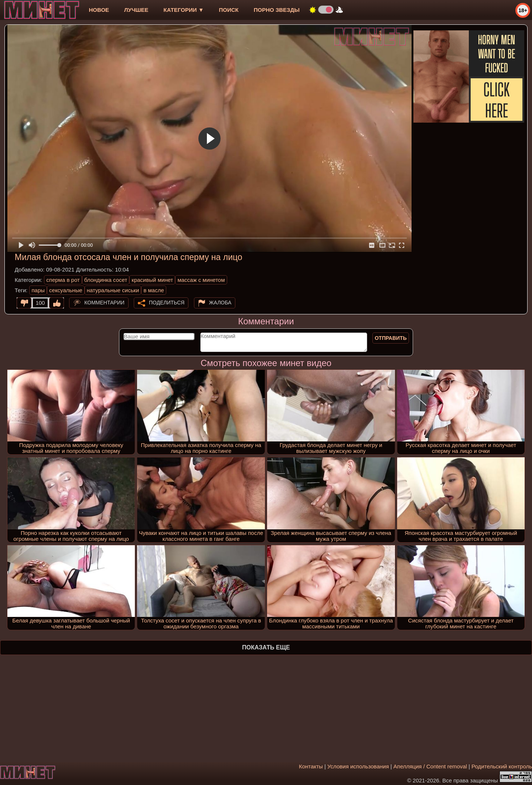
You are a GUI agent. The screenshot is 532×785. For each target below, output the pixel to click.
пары (38, 290)
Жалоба (220, 303)
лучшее (136, 10)
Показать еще (266, 647)
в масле (154, 290)
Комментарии (104, 303)
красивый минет (152, 280)
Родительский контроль (502, 766)
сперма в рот (63, 280)
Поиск (229, 10)
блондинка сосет (106, 280)
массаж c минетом (201, 280)
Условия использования (358, 766)
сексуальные (66, 290)
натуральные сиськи (113, 290)
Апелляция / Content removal (430, 766)
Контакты (311, 766)
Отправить (391, 338)
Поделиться (167, 303)
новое (99, 10)
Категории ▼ (184, 10)
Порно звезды (277, 10)
